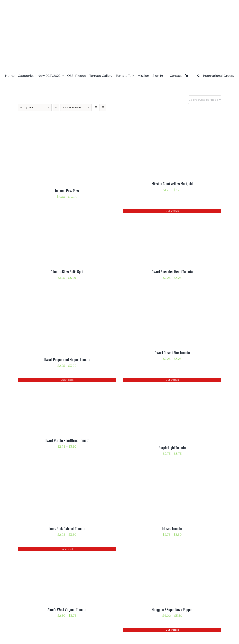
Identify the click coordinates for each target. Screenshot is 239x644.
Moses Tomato (172, 529)
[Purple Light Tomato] (165, 380)
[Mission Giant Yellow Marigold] (165, 124)
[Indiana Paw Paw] (60, 124)
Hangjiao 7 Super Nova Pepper (172, 610)
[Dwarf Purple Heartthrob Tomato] (60, 380)
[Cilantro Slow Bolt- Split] (60, 212)
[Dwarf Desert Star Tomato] (165, 293)
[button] (199, 76)
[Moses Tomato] (165, 469)
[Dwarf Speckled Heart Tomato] (165, 212)
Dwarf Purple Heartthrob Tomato (67, 441)
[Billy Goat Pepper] (60, 631)
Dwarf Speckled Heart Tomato (172, 272)
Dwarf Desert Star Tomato (172, 353)
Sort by (26, 107)
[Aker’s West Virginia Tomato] (60, 550)
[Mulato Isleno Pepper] (165, 631)
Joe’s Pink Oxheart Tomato (67, 529)
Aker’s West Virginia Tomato (67, 610)
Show (72, 107)
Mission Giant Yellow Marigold (172, 184)
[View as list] (103, 107)
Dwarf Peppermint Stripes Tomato (67, 360)
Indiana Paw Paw (67, 191)
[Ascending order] (56, 107)
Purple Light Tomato (172, 448)
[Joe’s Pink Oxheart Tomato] (60, 469)
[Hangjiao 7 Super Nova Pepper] (165, 550)
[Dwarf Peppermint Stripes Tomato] (60, 293)
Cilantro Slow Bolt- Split (67, 272)
